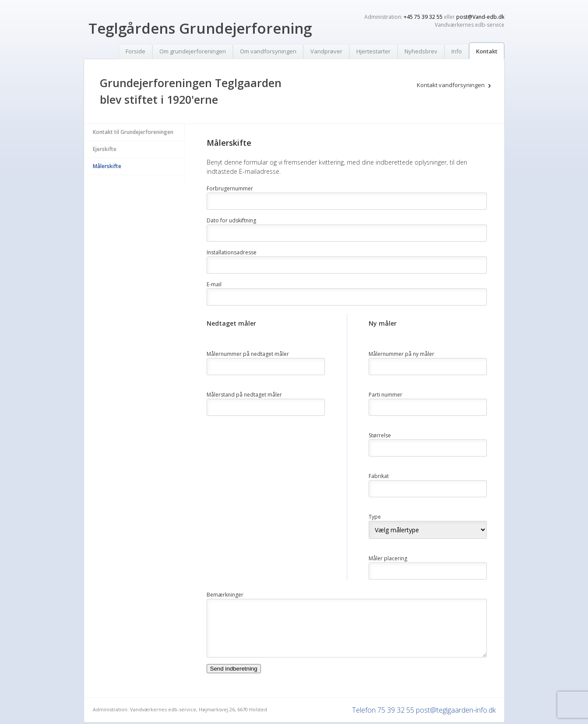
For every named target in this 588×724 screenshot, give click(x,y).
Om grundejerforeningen (193, 51)
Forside (136, 51)
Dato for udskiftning (231, 220)
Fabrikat (379, 476)
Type (375, 517)
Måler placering (388, 558)
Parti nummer (386, 395)
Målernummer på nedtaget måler (248, 354)
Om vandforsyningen (268, 51)
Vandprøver (326, 51)
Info (457, 51)
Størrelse (380, 435)
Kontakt (487, 51)
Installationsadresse (232, 252)
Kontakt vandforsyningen (451, 85)
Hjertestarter (373, 51)
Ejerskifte (105, 149)
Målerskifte (107, 166)
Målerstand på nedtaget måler (244, 395)
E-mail (214, 284)
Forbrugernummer (230, 188)
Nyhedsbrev (421, 51)
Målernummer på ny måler (401, 354)
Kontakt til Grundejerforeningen (133, 132)
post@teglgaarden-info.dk (456, 710)
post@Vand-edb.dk (480, 17)
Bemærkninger (225, 595)
